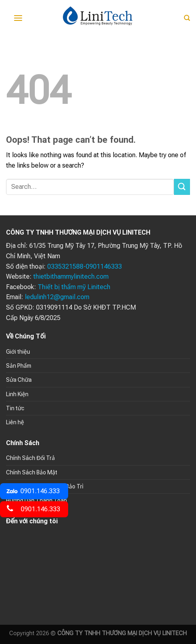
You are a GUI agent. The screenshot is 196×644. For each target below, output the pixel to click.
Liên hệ (15, 422)
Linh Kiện (17, 394)
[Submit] (182, 187)
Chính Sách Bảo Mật (32, 472)
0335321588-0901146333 (85, 266)
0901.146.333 (33, 491)
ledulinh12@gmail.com (57, 297)
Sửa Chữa (19, 380)
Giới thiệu (18, 352)
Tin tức (15, 408)
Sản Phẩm (19, 366)
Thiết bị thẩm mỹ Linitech (74, 287)
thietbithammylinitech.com (71, 276)
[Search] (187, 18)
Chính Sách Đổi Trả (30, 458)
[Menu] (18, 18)
